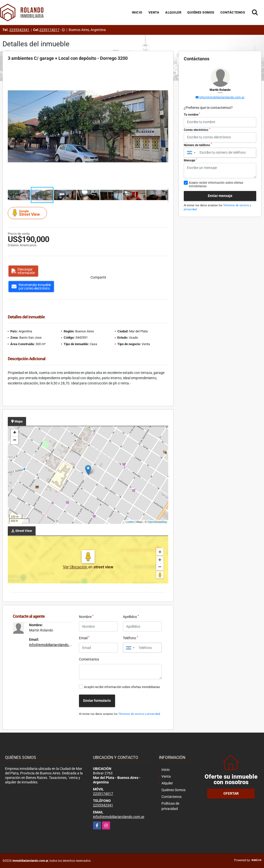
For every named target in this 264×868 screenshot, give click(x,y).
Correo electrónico (197, 130)
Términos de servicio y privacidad (139, 714)
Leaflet (130, 522)
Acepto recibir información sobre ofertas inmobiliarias (122, 687)
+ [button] (15, 433)
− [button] (15, 441)
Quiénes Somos (201, 12)
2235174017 (49, 30)
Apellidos (131, 616)
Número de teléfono (198, 145)
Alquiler (173, 12)
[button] (164, 71)
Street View (28, 213)
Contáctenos (233, 12)
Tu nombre (192, 114)
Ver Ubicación (76, 567)
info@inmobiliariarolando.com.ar (55, 645)
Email (84, 638)
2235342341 (19, 30)
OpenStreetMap (157, 522)
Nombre (86, 616)
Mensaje (190, 160)
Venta (154, 12)
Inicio (137, 12)
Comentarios (89, 659)
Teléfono (130, 638)
